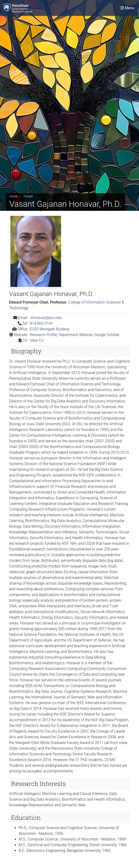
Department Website (76, 335)
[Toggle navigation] (127, 8)
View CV (37, 340)
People (28, 196)
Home (13, 196)
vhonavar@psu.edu (46, 318)
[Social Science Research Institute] (19, 8)
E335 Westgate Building (49, 329)
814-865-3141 (41, 323)
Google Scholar (107, 335)
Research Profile (43, 335)
